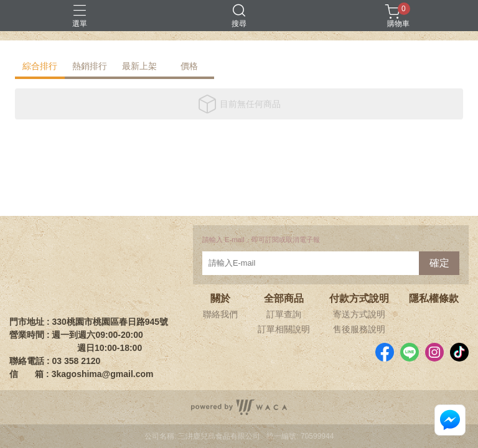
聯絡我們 (220, 314)
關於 (220, 299)
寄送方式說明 (359, 314)
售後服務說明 (359, 329)
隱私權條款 (434, 299)
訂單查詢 (284, 314)
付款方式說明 (359, 299)
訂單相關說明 (284, 329)
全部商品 (284, 299)
